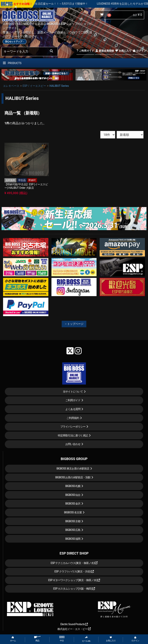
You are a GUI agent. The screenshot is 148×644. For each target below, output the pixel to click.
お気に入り (123, 51)
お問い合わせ (73, 444)
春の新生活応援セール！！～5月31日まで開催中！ (70, 4)
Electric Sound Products (74, 624)
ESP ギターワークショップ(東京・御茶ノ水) (74, 580)
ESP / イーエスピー (34, 86)
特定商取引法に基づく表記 (73, 435)
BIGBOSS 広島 (73, 530)
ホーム (13, 639)
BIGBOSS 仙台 (73, 495)
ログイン (139, 51)
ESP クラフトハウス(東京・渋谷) (74, 571)
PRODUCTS (12, 63)
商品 (37, 639)
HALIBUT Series (59, 86)
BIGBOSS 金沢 (73, 504)
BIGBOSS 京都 (73, 521)
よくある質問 (73, 409)
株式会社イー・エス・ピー (74, 629)
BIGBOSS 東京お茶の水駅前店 (73, 469)
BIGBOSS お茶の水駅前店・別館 (73, 477)
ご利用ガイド (85, 51)
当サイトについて (73, 392)
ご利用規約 (73, 418)
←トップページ (74, 324)
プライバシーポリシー (73, 427)
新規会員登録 (105, 51)
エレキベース (11, 86)
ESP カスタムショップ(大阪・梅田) (74, 589)
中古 (62, 639)
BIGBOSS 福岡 (73, 539)
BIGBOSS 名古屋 (73, 512)
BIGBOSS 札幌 (73, 486)
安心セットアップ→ (15, 42)
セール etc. (86, 639)
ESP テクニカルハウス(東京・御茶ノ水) (74, 563)
